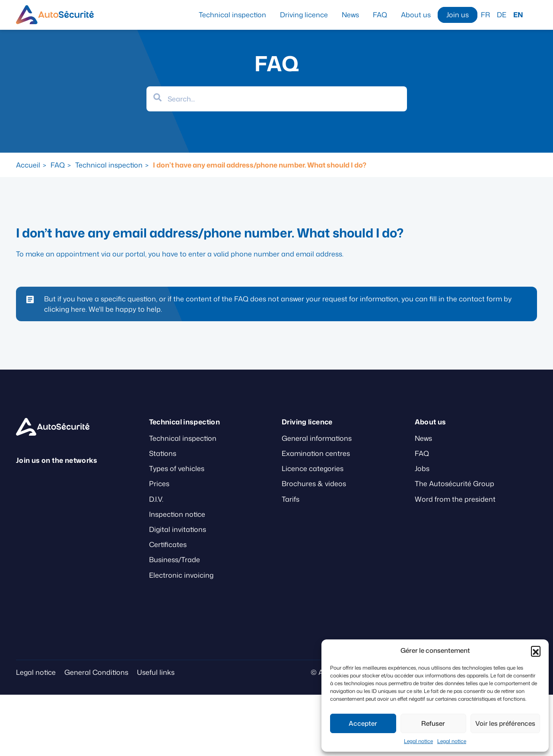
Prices (159, 484)
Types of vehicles (177, 468)
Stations (163, 453)
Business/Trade (175, 560)
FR (485, 15)
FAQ (380, 15)
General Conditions (96, 672)
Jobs (422, 468)
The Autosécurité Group (454, 484)
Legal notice (418, 741)
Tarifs (291, 499)
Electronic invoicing (181, 575)
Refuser (433, 723)
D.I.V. (156, 499)
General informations (317, 438)
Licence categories (313, 468)
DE (502, 15)
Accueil (28, 165)
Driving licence (304, 15)
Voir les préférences (505, 723)
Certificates (168, 544)
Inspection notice (177, 514)
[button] (536, 651)
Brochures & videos (314, 484)
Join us (458, 15)
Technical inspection (232, 15)
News (350, 15)
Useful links (156, 672)
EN (518, 15)
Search (534, 14)
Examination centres (316, 453)
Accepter (363, 723)
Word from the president (455, 499)
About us (416, 15)
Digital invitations (178, 529)
